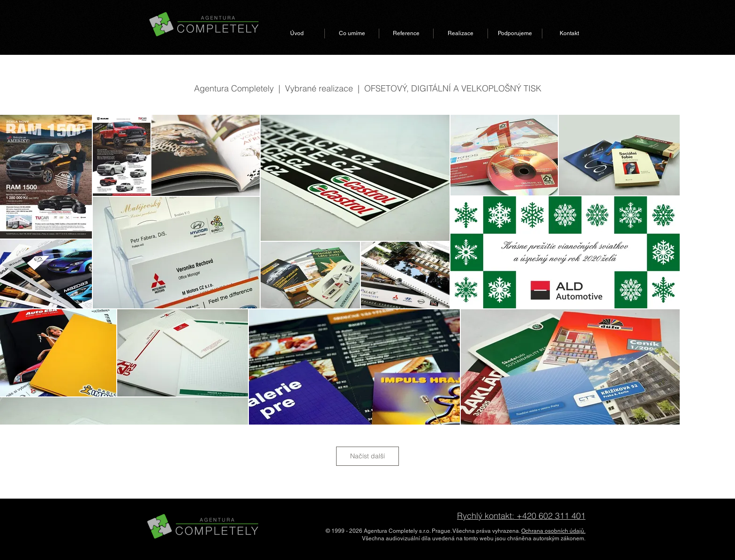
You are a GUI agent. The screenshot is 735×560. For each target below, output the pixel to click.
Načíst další (367, 456)
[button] (352, 34)
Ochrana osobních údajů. (553, 531)
